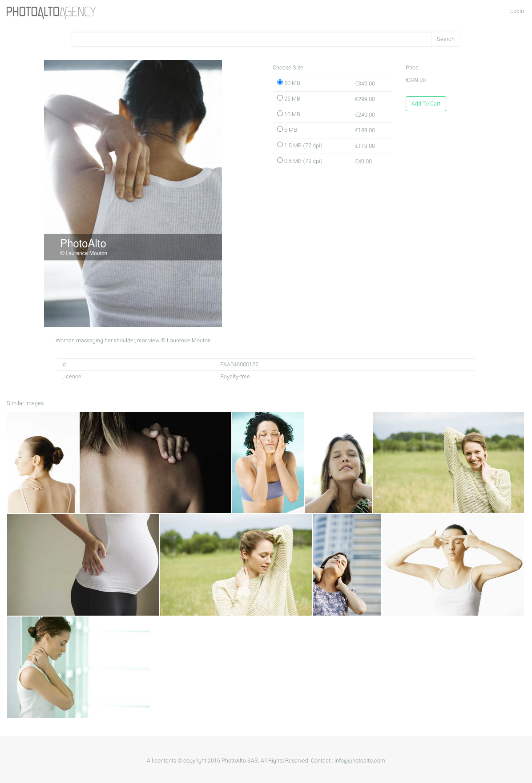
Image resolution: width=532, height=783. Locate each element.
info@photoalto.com (360, 761)
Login (517, 11)
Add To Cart (426, 104)
